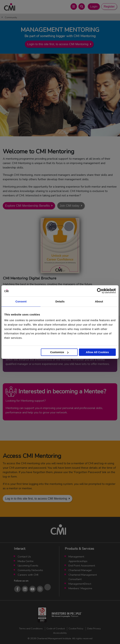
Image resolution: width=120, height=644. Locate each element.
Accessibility (60, 633)
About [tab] (99, 301)
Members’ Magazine (80, 588)
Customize (59, 352)
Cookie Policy (76, 629)
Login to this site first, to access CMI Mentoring (58, 44)
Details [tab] (60, 301)
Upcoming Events (28, 566)
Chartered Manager (80, 570)
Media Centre (26, 561)
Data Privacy (94, 629)
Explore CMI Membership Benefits (28, 206)
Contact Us (24, 557)
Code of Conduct (56, 629)
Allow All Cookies (97, 352)
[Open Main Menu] (74, 7)
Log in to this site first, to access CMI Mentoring (36, 499)
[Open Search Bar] (82, 7)
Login (94, 7)
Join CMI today (69, 206)
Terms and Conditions (31, 629)
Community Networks (30, 570)
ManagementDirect (80, 584)
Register (109, 7)
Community (11, 17)
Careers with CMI (28, 575)
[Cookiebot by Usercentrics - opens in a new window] (100, 291)
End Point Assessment (82, 566)
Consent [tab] (21, 301)
